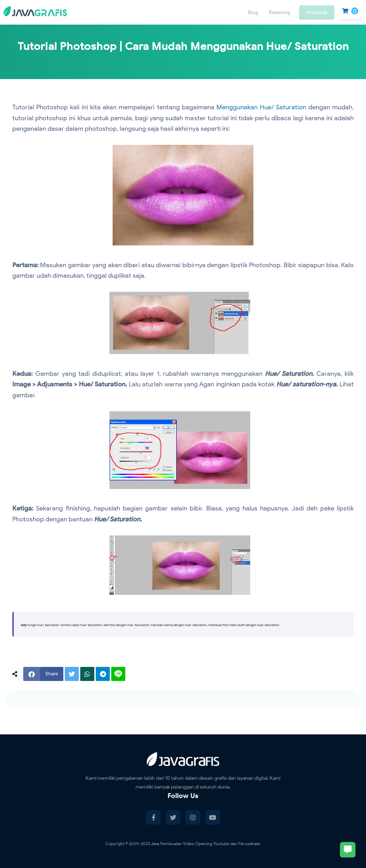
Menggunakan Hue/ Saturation (261, 107)
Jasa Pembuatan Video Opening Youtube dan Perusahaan (206, 844)
